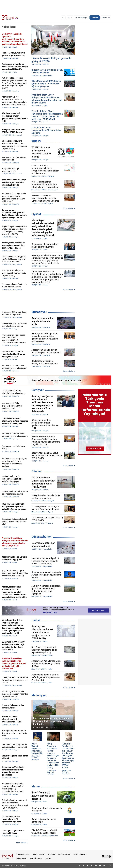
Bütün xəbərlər (68, 208)
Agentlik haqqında (23, 854)
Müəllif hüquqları (80, 854)
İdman (36, 786)
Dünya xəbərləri (41, 537)
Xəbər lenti (9, 27)
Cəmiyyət (38, 390)
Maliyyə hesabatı (39, 854)
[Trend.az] (10, 18)
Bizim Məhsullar (64, 854)
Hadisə (36, 620)
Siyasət (36, 214)
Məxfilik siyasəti (36, 858)
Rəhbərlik (52, 854)
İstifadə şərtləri (21, 858)
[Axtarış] (63, 18)
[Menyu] (106, 18)
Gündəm (37, 471)
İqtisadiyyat (39, 312)
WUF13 (36, 141)
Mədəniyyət (39, 695)
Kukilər (48, 858)
